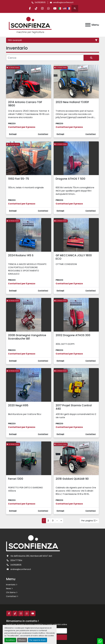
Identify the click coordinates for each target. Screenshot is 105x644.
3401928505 (40, 2)
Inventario (11, 585)
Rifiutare (22, 640)
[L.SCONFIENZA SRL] (33, 543)
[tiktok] (35, 8)
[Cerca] (45, 58)
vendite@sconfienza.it (63, 2)
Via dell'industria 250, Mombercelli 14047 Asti (31, 556)
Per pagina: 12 (88, 521)
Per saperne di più (38, 640)
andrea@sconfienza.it (21, 569)
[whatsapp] (49, 8)
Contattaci (11, 596)
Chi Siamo (11, 592)
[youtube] (56, 8)
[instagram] (42, 8)
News (8, 589)
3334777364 (16, 560)
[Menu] (88, 25)
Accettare (10, 640)
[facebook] (29, 8)
